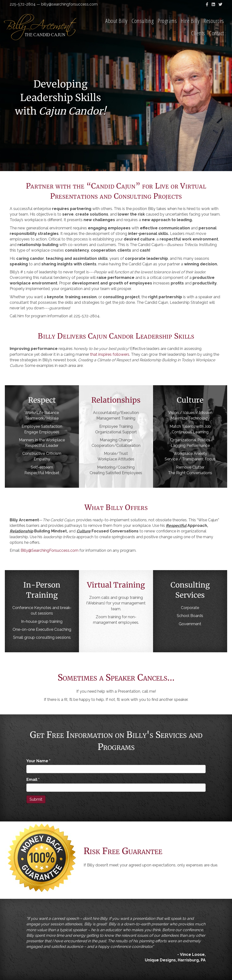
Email (33, 780)
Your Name (38, 761)
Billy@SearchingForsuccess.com (50, 550)
